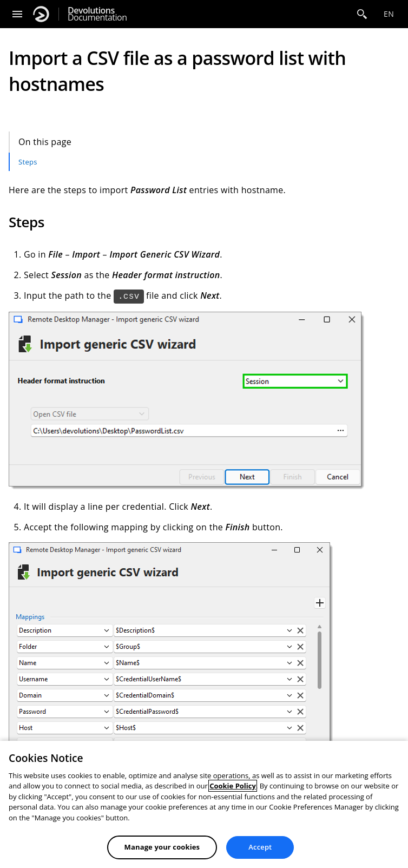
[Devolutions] (41, 14)
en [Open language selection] (389, 14)
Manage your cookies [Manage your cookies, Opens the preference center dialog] (162, 847)
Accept (260, 847)
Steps (28, 162)
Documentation (97, 14)
